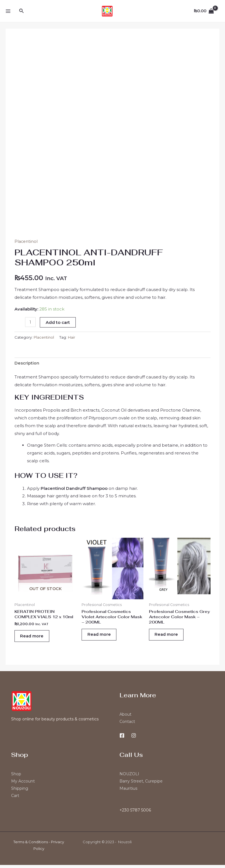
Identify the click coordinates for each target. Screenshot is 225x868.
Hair (73, 337)
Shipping (20, 791)
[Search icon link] (22, 11)
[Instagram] (134, 739)
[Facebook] (122, 739)
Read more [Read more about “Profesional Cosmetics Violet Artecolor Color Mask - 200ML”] (102, 637)
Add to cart (58, 322)
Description (27, 363)
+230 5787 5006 (135, 813)
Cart (15, 799)
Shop (16, 777)
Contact (127, 725)
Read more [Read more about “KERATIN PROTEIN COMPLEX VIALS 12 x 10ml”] (35, 638)
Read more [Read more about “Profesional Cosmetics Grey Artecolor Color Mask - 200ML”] (169, 637)
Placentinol (26, 241)
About (125, 717)
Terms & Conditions (31, 845)
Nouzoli (125, 845)
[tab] (27, 364)
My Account (23, 784)
